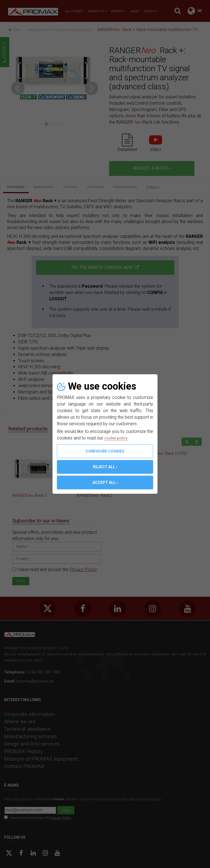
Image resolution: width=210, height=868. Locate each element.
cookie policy (117, 438)
